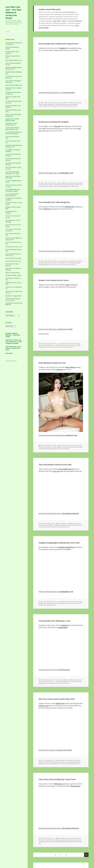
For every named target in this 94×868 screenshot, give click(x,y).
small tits (64, 449)
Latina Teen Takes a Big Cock (13, 258)
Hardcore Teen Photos (76, 445)
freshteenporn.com (56, 106)
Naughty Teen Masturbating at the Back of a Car (14, 146)
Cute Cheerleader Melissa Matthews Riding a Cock (12, 129)
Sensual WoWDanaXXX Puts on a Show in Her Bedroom (14, 133)
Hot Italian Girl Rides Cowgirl (13, 275)
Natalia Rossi (54, 527)
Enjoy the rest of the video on (56, 329)
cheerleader (64, 525)
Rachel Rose (78, 603)
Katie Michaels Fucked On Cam (14, 60)
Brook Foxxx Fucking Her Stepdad (54, 122)
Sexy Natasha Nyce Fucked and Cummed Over (59, 44)
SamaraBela (9, 353)
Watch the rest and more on (55, 750)
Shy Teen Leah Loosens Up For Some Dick (57, 699)
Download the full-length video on (59, 513)
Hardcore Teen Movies (48, 104)
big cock (64, 185)
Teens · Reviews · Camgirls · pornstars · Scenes (13, 335)
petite (60, 527)
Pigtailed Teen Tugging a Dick (13, 296)
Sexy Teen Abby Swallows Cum (14, 85)
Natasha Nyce (70, 106)
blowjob (58, 525)
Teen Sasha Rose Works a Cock (14, 247)
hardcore (64, 106)
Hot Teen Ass (49, 185)
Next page (86, 855)
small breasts (78, 842)
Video (42, 103)
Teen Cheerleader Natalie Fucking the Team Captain (12, 173)
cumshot (41, 106)
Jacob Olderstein (64, 103)
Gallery (42, 445)
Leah (52, 347)
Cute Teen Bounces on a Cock (13, 261)
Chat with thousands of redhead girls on (58, 435)
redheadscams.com (51, 449)
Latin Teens (49, 840)
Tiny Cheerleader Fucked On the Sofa (55, 465)
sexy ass (56, 347)
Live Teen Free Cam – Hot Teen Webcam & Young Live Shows (13, 12)
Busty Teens (50, 263)
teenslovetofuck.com (67, 347)
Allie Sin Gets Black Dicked (13, 273)
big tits (75, 263)
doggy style (47, 106)
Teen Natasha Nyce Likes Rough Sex (54, 202)
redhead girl (42, 449)
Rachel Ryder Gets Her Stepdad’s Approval (12, 124)
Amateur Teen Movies (77, 261)
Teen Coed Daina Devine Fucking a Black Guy (12, 195)
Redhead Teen (50, 447)
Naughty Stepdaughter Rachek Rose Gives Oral (13, 68)
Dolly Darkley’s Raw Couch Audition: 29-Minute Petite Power (13, 348)
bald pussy (59, 185)
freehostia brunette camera (44, 334)
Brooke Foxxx (71, 185)
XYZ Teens (9, 361)
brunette (66, 104)
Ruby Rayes (66, 842)
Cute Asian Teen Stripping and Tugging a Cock (14, 239)
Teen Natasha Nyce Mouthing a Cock (55, 621)
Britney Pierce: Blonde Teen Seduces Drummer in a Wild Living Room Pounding (14, 342)
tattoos (74, 186)
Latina (57, 842)
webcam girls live (15, 361)
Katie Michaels (78, 447)
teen (76, 106)
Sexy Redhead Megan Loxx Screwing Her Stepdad (13, 190)
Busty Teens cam (7, 361)
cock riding (75, 104)
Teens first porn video (12, 361)
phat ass (56, 186)
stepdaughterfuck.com (65, 186)
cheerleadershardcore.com (74, 525)
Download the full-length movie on (57, 93)
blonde (70, 345)
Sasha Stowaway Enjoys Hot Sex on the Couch (13, 299)
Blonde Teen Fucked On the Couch (54, 280)
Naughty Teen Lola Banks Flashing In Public (12, 120)
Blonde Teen (73, 344)
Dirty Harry (45, 186)
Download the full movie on (54, 670)
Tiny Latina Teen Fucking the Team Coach (57, 779)
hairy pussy (59, 265)
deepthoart (79, 682)
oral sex (72, 603)
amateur (70, 263)
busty (70, 104)
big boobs (60, 104)
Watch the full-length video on (56, 173)
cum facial (48, 527)
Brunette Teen (74, 103)
